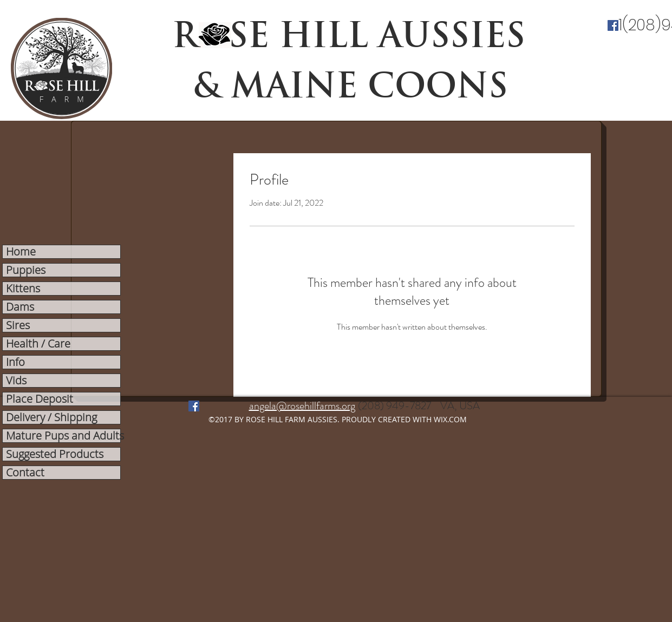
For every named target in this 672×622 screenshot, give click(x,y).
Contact (25, 473)
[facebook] (613, 25)
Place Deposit (40, 399)
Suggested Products (55, 454)
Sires (18, 325)
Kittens (23, 289)
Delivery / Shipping (51, 417)
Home (21, 252)
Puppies (26, 270)
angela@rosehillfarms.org (302, 406)
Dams (20, 307)
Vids (16, 381)
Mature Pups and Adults (63, 436)
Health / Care (38, 344)
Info (15, 362)
